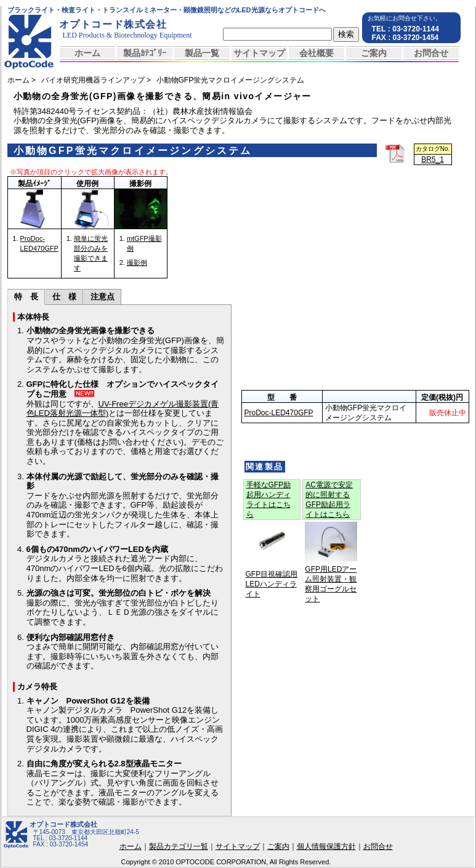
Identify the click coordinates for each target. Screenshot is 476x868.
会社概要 (317, 53)
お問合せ (431, 53)
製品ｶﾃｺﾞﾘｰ (145, 53)
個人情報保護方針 (326, 846)
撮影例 (137, 262)
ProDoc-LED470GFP (279, 413)
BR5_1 (433, 160)
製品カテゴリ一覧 (179, 846)
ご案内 (374, 53)
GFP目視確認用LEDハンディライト (272, 584)
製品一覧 (202, 53)
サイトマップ (259, 53)
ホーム (87, 53)
